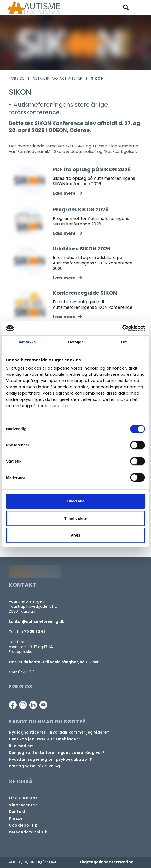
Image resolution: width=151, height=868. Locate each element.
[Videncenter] (23, 805)
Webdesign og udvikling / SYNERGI (32, 862)
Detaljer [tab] (75, 342)
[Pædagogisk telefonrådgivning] (34, 766)
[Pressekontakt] (16, 819)
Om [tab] (124, 342)
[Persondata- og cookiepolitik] (23, 825)
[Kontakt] (17, 812)
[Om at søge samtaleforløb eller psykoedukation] (50, 759)
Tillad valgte (75, 518)
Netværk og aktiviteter (58, 78)
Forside (17, 78)
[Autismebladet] (45, 739)
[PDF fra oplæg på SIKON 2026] (67, 193)
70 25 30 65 (35, 632)
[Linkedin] (33, 705)
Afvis (76, 535)
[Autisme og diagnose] (59, 732)
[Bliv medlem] (21, 746)
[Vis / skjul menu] (140, 8)
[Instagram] (23, 705)
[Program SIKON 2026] (67, 233)
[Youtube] (43, 705)
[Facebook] (13, 705)
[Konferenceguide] (67, 317)
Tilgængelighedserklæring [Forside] (106, 862)
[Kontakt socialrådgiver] (57, 753)
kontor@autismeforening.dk (36, 621)
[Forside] (34, 8)
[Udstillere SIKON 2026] (67, 278)
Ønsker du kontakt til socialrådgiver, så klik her (54, 662)
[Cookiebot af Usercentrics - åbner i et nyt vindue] (122, 328)
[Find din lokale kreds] (23, 798)
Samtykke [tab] (27, 342)
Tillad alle (75, 501)
